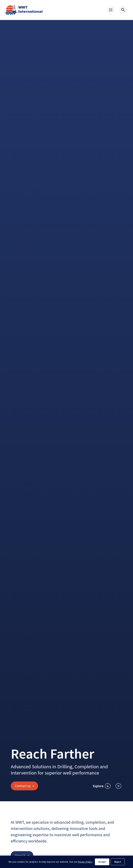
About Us (22, 855)
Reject (118, 862)
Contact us (24, 786)
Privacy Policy (85, 862)
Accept (102, 862)
